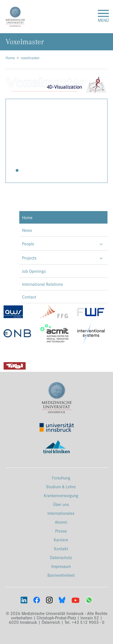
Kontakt (61, 548)
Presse (61, 531)
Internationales (61, 513)
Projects (29, 258)
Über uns (61, 504)
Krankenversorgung (61, 495)
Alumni (61, 522)
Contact (29, 297)
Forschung (61, 478)
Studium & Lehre (61, 486)
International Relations (42, 284)
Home (10, 58)
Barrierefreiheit (61, 575)
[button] (17, 170)
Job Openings (34, 271)
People (28, 244)
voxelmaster (30, 58)
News (27, 230)
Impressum (61, 566)
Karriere (61, 540)
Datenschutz (61, 557)
